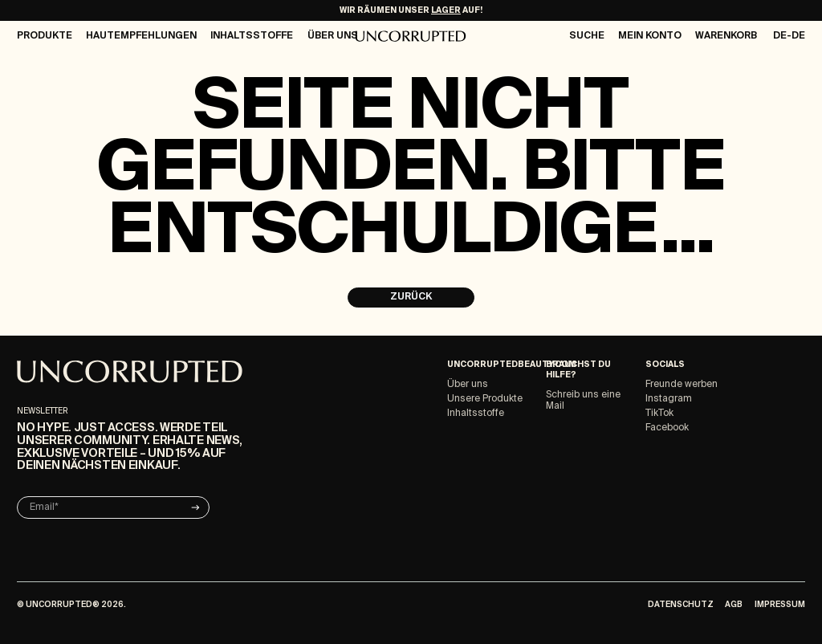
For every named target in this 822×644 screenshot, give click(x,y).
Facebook (667, 428)
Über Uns (333, 36)
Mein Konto (650, 36)
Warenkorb (726, 36)
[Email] (113, 507)
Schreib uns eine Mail (583, 401)
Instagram (669, 399)
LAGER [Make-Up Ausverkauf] (446, 10)
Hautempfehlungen (141, 36)
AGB (734, 605)
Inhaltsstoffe (252, 36)
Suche (587, 36)
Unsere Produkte (485, 399)
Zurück (411, 297)
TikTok (659, 414)
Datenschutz (681, 605)
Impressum (780, 605)
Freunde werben (682, 385)
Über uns (468, 385)
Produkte (45, 36)
